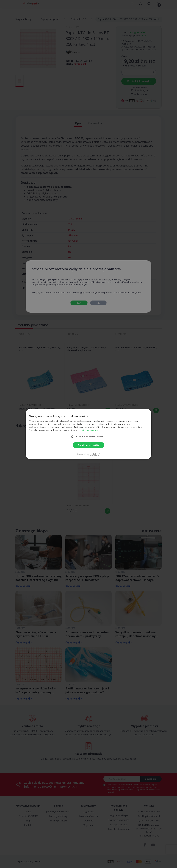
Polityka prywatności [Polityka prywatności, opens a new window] (90, 430)
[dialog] (88, 434)
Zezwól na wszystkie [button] (89, 445)
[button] (89, 437)
